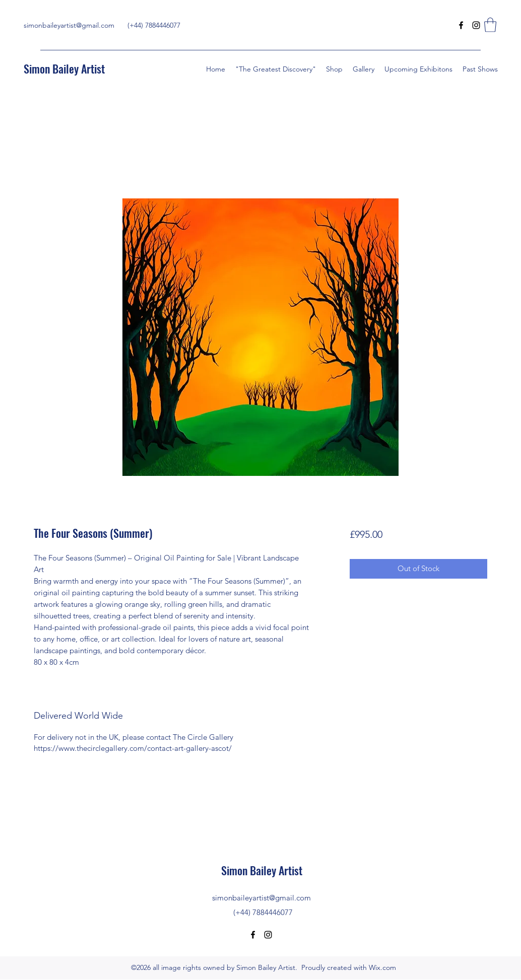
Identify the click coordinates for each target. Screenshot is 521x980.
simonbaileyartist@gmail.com (69, 25)
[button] (490, 25)
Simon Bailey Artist (64, 68)
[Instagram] (476, 25)
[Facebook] (461, 25)
